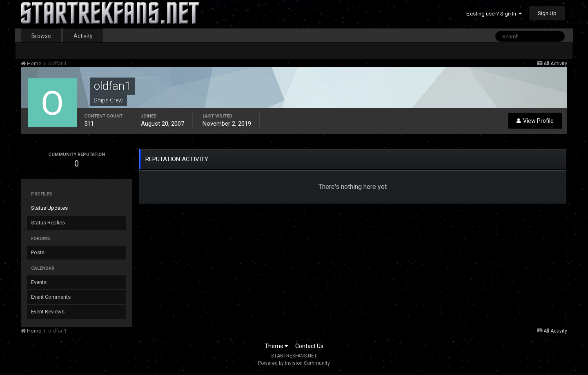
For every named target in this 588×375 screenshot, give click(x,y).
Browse (41, 36)
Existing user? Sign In (494, 14)
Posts (38, 252)
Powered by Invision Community (294, 363)
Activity (83, 36)
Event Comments (51, 297)
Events (39, 282)
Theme (276, 346)
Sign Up (547, 13)
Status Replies (48, 223)
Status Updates (49, 208)
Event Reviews (48, 312)
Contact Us (309, 346)
